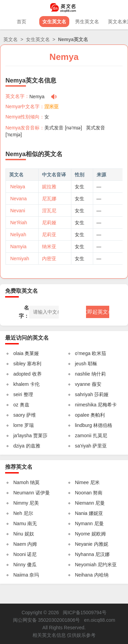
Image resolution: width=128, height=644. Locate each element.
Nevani (18, 211)
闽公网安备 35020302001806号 (47, 620)
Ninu (18, 534)
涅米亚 (52, 106)
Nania (81, 513)
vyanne (83, 384)
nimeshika (86, 405)
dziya (19, 446)
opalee (82, 415)
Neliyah (18, 235)
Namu (20, 523)
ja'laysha (23, 435)
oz (16, 405)
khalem (21, 384)
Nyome (83, 534)
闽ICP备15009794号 (85, 613)
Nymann (84, 523)
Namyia (18, 247)
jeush (81, 364)
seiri (18, 394)
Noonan (83, 493)
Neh (18, 513)
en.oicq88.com (99, 620)
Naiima (21, 575)
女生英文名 (54, 22)
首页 (22, 22)
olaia (18, 353)
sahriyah (84, 394)
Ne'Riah (19, 223)
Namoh (21, 482)
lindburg (84, 425)
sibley (19, 364)
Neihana (84, 575)
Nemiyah (20, 258)
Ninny (19, 565)
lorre (18, 425)
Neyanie (84, 544)
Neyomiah (86, 565)
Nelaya (18, 187)
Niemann (85, 503)
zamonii (83, 435)
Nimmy (21, 503)
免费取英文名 (22, 291)
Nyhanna (85, 554)
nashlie (83, 374)
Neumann (24, 493)
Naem (20, 544)
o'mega (83, 353)
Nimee (82, 482)
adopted (22, 374)
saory (19, 415)
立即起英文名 (98, 312)
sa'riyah (83, 446)
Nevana (18, 199)
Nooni (20, 554)
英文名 (11, 39)
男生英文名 (87, 22)
